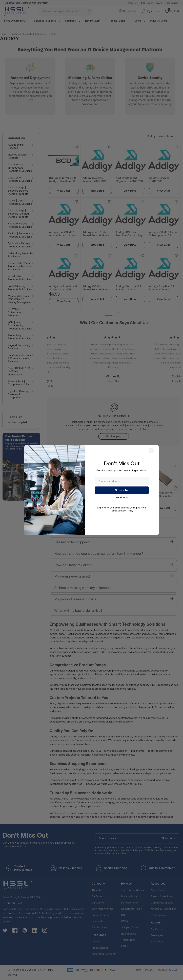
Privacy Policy (126, 511)
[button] (151, 451)
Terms (114, 511)
